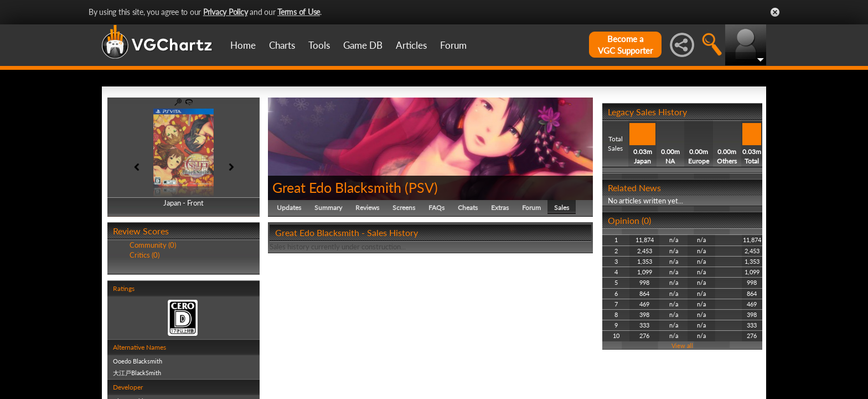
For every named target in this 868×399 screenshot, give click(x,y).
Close (775, 12)
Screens (404, 208)
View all (682, 346)
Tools (319, 45)
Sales (562, 208)
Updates (289, 208)
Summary (328, 208)
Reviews (367, 208)
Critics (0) (144, 255)
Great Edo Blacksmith (337, 187)
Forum (453, 45)
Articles (411, 45)
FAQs (436, 208)
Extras (500, 208)
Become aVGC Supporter (625, 45)
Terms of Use (299, 12)
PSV (421, 187)
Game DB (363, 45)
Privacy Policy (226, 12)
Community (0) (153, 245)
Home (243, 45)
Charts (282, 45)
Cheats (468, 208)
